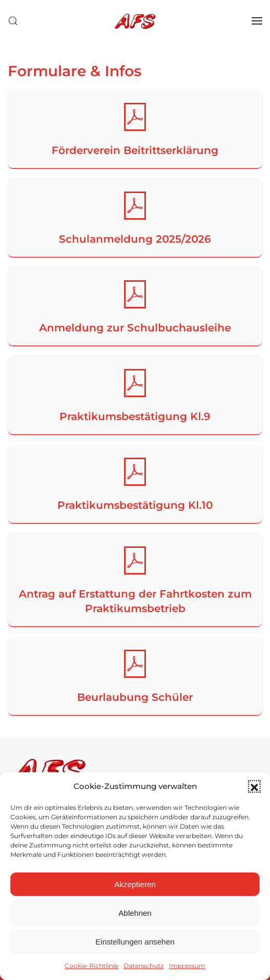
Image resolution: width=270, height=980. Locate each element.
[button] (254, 786)
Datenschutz (144, 966)
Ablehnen (135, 913)
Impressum (187, 966)
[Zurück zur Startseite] (135, 21)
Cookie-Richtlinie (91, 966)
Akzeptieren (135, 884)
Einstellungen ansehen (135, 942)
